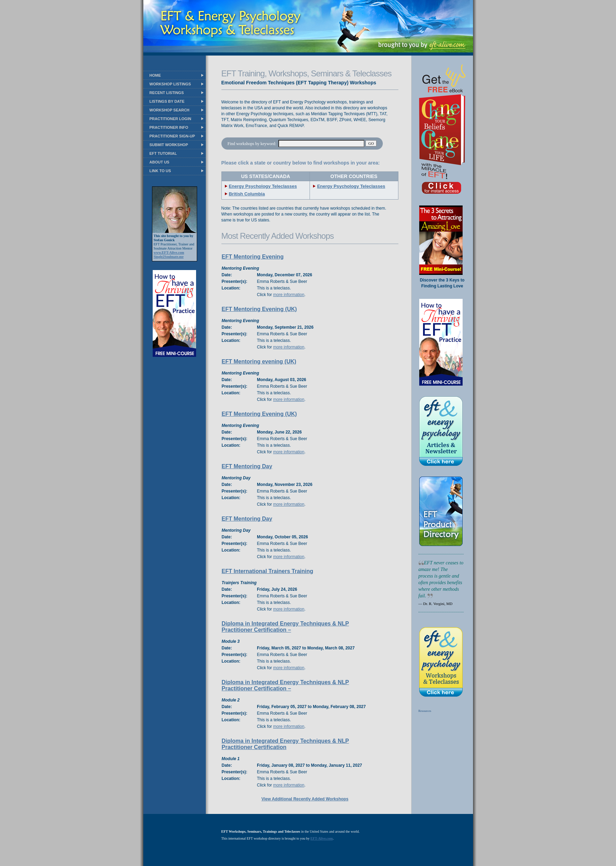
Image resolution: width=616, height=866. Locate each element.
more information (289, 295)
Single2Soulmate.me (169, 257)
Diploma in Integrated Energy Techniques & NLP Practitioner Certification (285, 744)
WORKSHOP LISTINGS (170, 84)
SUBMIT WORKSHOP (169, 145)
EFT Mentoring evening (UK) (259, 361)
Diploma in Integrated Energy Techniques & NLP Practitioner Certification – (285, 627)
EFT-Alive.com (322, 838)
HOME (155, 75)
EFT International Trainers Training (268, 571)
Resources (425, 711)
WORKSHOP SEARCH (170, 110)
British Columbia (247, 194)
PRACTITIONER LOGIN (170, 119)
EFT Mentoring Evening (253, 257)
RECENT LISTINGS (167, 93)
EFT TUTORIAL (163, 153)
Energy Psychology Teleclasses (263, 186)
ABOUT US (159, 162)
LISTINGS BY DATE (167, 101)
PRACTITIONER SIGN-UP (172, 136)
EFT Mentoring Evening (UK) (259, 309)
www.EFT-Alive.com (169, 253)
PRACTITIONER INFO (169, 127)
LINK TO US (160, 171)
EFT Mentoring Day (247, 466)
